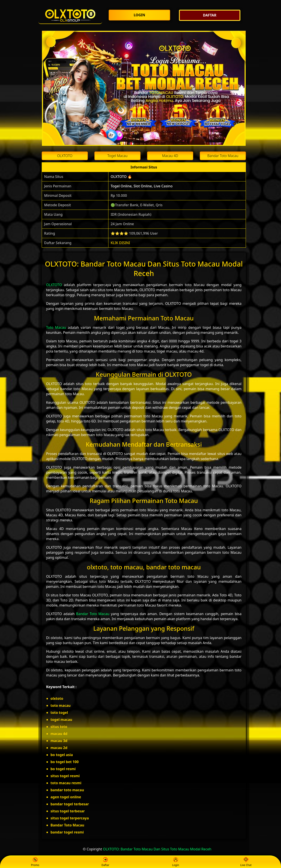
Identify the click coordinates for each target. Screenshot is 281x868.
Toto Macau (56, 327)
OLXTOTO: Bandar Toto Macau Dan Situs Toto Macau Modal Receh (157, 849)
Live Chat (246, 862)
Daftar (105, 862)
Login (176, 862)
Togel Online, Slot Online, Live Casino (142, 186)
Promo (35, 862)
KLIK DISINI (120, 243)
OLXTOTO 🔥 (121, 177)
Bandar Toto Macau (93, 614)
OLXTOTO (54, 285)
